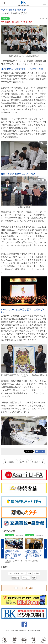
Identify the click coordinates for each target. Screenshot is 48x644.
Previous (3, 549)
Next (45, 549)
